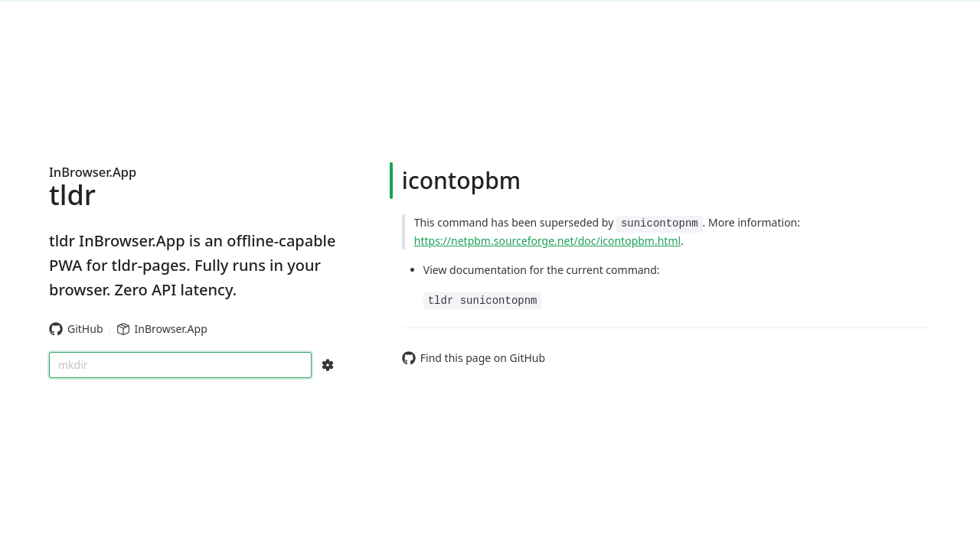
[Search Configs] (328, 365)
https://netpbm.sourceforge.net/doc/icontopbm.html (547, 241)
